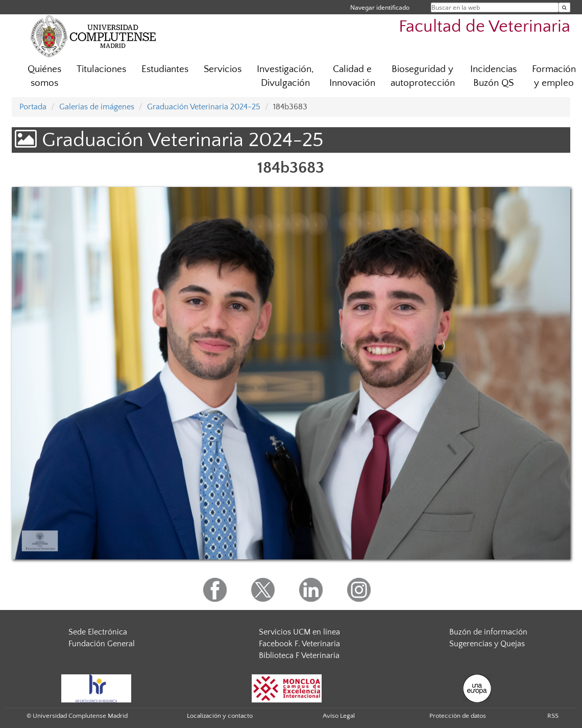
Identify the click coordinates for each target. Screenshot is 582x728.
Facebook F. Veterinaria (299, 644)
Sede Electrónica (98, 632)
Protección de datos (458, 716)
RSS (553, 716)
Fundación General (102, 644)
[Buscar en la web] (564, 7)
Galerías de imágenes (97, 107)
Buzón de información (488, 632)
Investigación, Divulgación (285, 76)
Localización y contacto (220, 716)
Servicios (223, 69)
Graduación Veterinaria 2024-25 (204, 107)
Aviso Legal (339, 716)
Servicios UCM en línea (299, 632)
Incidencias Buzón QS (493, 76)
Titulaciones (101, 69)
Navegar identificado (380, 7)
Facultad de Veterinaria (484, 27)
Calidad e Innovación (352, 76)
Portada (33, 107)
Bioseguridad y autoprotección (423, 76)
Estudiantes (165, 69)
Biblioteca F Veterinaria (299, 655)
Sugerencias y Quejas (487, 644)
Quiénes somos (44, 76)
